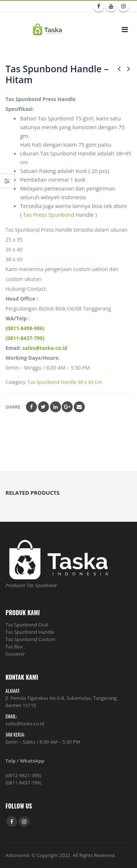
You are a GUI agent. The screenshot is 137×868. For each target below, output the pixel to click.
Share (13, 407)
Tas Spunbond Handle (30, 632)
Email (79, 407)
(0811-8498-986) (25, 328)
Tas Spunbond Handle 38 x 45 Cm (65, 382)
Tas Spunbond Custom (31, 639)
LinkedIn (56, 407)
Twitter (43, 407)
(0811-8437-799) (25, 338)
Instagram (24, 822)
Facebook (31, 407)
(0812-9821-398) (23, 775)
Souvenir (15, 654)
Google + (67, 407)
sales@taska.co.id (45, 348)
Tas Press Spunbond (49, 215)
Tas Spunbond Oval (27, 625)
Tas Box (14, 647)
